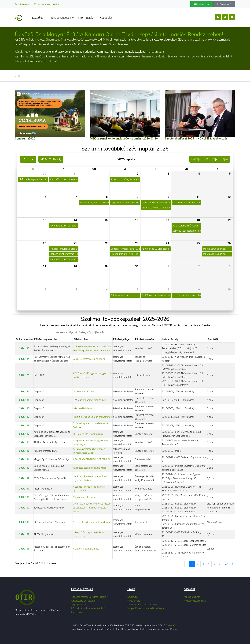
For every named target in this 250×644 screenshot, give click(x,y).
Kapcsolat (106, 18)
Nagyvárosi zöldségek (84, 497)
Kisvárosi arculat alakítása (86, 549)
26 (229, 243)
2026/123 (24, 375)
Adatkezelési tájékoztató (83, 601)
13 (44, 220)
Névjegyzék (133, 597)
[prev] (24, 159)
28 (75, 266)
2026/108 (24, 522)
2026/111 (24, 489)
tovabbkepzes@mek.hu (46, 4)
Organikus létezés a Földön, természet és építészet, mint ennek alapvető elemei (92, 508)
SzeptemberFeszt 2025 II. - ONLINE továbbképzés (196, 139)
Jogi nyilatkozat (79, 605)
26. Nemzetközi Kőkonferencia (88, 434)
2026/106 (24, 549)
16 (137, 220)
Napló (224, 159)
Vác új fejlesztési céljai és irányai (89, 359)
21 (75, 243)
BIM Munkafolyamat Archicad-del (90, 400)
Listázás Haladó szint (84, 392)
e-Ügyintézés (134, 601)
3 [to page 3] (203, 564)
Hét (206, 159)
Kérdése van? (23, 4)
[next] (32, 159)
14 (75, 220)
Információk (85, 18)
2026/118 (24, 426)
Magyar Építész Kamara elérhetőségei (146, 608)
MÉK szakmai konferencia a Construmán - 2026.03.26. (124, 139)
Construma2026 (25, 139)
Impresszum (77, 612)
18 (198, 220)
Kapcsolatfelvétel (192, 597)
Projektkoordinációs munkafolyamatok (92, 417)
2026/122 (24, 392)
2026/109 (24, 508)
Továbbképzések (61, 18)
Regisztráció (224, 4)
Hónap (195, 159)
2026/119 (24, 417)
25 (198, 243)
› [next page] (233, 564)
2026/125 (24, 348)
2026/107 (24, 534)
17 (167, 220)
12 (229, 197)
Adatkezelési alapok (83, 409)
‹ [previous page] (187, 564)
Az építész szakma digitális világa (90, 468)
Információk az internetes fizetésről (88, 608)
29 (106, 266)
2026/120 (24, 409)
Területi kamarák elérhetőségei (142, 605)
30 (44, 174)
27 (44, 266)
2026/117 (24, 434)
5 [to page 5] (214, 564)
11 (198, 197)
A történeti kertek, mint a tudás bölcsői (92, 522)
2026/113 (24, 468)
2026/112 (24, 478)
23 (137, 243)
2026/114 (24, 459)
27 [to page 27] (227, 564)
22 (106, 243)
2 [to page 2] (198, 564)
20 (44, 243)
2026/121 (24, 400)
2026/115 (24, 451)
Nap (214, 159)
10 (167, 197)
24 (167, 243)
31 (75, 174)
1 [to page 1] (192, 564)
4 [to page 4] (209, 564)
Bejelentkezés (202, 4)
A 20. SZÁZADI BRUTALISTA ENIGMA (92, 459)
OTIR (17, 76)
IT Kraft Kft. (171, 625)
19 (229, 220)
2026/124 (24, 359)
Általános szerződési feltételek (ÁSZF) (90, 597)
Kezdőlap (38, 18)
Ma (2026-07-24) (51, 159)
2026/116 (24, 443)
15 (106, 220)
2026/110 (24, 497)
